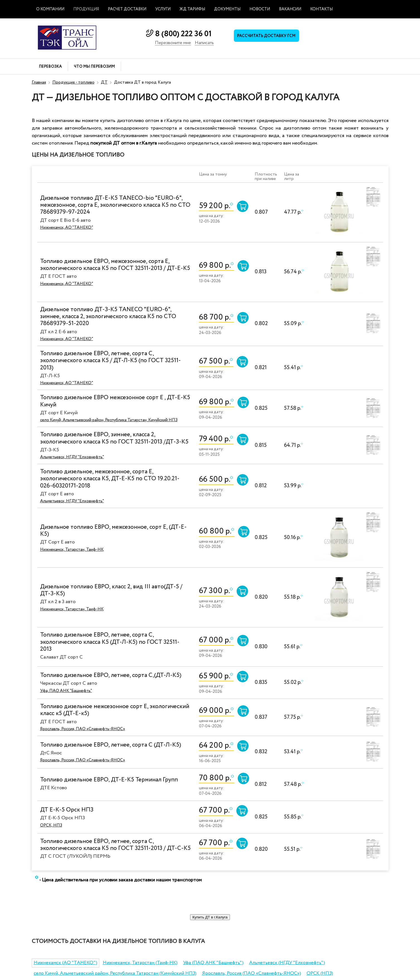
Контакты (321, 9)
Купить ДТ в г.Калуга (210, 917)
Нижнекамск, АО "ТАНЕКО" (67, 228)
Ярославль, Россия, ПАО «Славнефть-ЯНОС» (83, 729)
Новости (260, 9)
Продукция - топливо (73, 82)
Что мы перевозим (94, 67)
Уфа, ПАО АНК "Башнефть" (66, 691)
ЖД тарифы (192, 9)
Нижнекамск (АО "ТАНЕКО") (65, 963)
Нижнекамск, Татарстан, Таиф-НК (72, 550)
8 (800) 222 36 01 (183, 34)
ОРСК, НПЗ (51, 825)
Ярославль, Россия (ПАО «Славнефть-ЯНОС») (252, 973)
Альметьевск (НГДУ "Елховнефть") (287, 963)
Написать (204, 43)
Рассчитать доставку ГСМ (268, 36)
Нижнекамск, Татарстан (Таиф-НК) (140, 963)
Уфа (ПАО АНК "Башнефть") (213, 963)
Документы (227, 9)
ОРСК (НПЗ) (320, 973)
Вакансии (290, 9)
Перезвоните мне (173, 43)
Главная (39, 82)
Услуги (163, 9)
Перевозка (50, 67)
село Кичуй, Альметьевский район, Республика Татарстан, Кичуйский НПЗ (109, 420)
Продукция (86, 9)
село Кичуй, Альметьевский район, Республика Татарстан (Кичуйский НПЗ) (115, 973)
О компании (50, 9)
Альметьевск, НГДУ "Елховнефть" (72, 457)
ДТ (104, 82)
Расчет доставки (127, 9)
